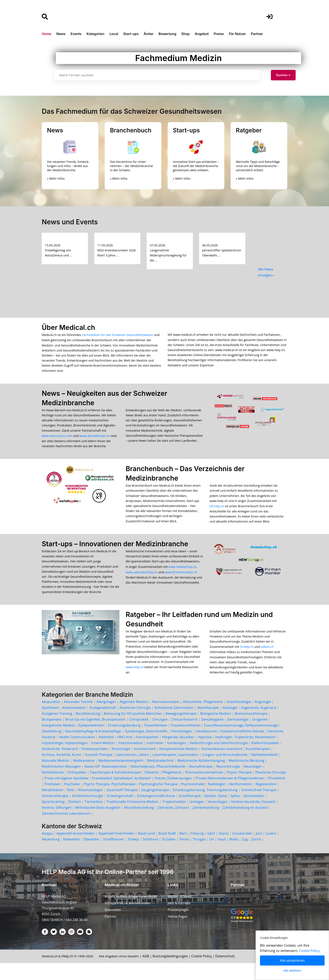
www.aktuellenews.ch (95, 441)
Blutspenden (52, 736)
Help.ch (68, 973)
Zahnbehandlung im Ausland (245, 824)
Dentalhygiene (212, 736)
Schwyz (133, 856)
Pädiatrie (152, 789)
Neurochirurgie (228, 783)
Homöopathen (147, 753)
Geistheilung (52, 747)
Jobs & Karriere (179, 920)
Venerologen (217, 818)
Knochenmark (145, 765)
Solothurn (150, 856)
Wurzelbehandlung (139, 824)
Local (114, 34)
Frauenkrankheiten (186, 742)
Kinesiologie (121, 765)
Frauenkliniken (156, 742)
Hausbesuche (206, 747)
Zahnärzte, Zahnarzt (173, 824)
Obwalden (91, 856)
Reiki (71, 806)
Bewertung (167, 34)
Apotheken (50, 724)
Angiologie (263, 718)
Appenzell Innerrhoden (116, 850)
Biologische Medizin (216, 730)
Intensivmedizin (131, 759)
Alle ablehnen (292, 971)
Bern (183, 850)
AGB (151, 973)
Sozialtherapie (190, 812)
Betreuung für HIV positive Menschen (133, 730)
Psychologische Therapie (158, 800)
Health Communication (77, 753)
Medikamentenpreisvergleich (121, 777)
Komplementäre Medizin (178, 765)
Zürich (256, 856)
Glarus (224, 850)
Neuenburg (51, 856)
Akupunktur (51, 718)
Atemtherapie (208, 724)
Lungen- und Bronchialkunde (225, 771)
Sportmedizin (254, 812)
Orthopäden (77, 789)
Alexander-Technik (78, 718)
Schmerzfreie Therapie (259, 806)
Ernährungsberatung (124, 742)
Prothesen (53, 800)
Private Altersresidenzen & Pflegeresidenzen (230, 794)
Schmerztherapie (55, 812)
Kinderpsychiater (95, 765)
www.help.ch (135, 683)
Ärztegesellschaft (103, 724)
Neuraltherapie (201, 783)
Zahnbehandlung (206, 824)
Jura (259, 850)
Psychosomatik (193, 800)
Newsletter (113, 927)
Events (76, 34)
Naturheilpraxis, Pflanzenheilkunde (158, 783)
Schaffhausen (114, 856)
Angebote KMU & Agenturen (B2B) (131, 913)
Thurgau (199, 856)
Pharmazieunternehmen (204, 789)
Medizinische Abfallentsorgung (201, 777)
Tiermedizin (94, 818)
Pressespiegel (178, 927)
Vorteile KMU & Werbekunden (128, 920)
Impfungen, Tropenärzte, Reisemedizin (245, 753)
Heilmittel (106, 753)
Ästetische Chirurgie (135, 724)
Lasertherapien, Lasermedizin (176, 771)
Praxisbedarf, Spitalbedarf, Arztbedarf (122, 794)
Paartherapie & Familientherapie (115, 789)
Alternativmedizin (165, 718)
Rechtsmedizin (241, 800)
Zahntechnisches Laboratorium (66, 830)
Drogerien (260, 736)
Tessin (184, 856)
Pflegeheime (172, 789)
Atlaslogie (230, 724)
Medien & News (180, 913)
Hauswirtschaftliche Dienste (242, 747)
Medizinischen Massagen (61, 783)
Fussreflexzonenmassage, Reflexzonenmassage (241, 742)
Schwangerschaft (120, 812)
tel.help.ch (217, 514)
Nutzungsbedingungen (176, 973)
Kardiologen (177, 759)
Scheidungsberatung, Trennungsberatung (205, 806)
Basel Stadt (167, 850)
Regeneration (266, 800)
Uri (212, 856)
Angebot (202, 34)
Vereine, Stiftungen (57, 824)
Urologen (197, 818)
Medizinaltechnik (160, 777)
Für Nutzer (237, 34)
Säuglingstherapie (155, 806)
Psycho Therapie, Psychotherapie (110, 800)
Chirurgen (160, 736)
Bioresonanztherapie (251, 730)
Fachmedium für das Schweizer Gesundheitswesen (118, 335)
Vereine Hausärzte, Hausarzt (253, 818)
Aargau (47, 850)
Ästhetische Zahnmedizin (174, 724)
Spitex (235, 812)
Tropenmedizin (174, 818)
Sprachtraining (53, 818)
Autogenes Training (57, 730)
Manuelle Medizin (56, 777)
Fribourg (197, 850)
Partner (257, 34)
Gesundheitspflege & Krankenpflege (93, 747)
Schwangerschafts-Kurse (156, 812)
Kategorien (95, 34)
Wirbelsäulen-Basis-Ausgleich (98, 824)
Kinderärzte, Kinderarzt (60, 765)
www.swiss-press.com (57, 441)
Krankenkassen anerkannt (222, 765)
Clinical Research (184, 736)
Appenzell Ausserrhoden (76, 850)
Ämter (149, 34)
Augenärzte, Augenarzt (259, 724)
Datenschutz (231, 973)
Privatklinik (277, 794)
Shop (185, 34)
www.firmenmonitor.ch (181, 582)
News (61, 34)
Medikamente (84, 777)
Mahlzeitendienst (265, 771)
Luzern (271, 850)
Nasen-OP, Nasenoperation (106, 783)
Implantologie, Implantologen (65, 759)
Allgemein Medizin (134, 718)
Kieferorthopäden (265, 759)
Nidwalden (72, 856)
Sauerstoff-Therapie (122, 806)
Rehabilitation (53, 806)
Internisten (155, 759)
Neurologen (253, 783)
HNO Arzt (125, 753)
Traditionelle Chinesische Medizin (133, 818)
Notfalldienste (53, 789)
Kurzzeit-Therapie (99, 771)
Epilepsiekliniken (92, 742)
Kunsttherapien (258, 765)
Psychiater (72, 800)
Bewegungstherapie (181, 730)
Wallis (234, 856)
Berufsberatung (88, 730)
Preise (219, 34)
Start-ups (131, 34)
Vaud (222, 856)
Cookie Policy (207, 973)
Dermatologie (238, 736)
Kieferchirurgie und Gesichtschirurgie (219, 759)
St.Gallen (169, 856)
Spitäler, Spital (215, 812)
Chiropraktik (139, 736)
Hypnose (205, 753)
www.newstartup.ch (182, 577)
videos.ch (267, 661)
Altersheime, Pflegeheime (203, 718)
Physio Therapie (239, 789)
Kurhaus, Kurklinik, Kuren (62, 771)
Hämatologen (182, 747)
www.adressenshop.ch (142, 582)
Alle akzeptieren (292, 960)
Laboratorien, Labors (132, 771)
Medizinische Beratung (247, 777)
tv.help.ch (247, 661)
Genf (211, 850)
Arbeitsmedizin (74, 724)
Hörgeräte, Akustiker (178, 753)
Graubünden (242, 850)
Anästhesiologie (239, 718)
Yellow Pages (178, 933)
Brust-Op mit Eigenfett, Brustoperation (95, 736)
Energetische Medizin (58, 742)
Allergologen (106, 718)
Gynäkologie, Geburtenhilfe (146, 747)
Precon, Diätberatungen (173, 794)
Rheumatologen (91, 806)
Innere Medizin (103, 759)
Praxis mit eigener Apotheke (67, 794)
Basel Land (146, 850)
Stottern (75, 818)
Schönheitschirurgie (87, 812)
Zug (245, 856)
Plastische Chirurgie (271, 789)
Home (47, 34)
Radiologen (217, 800)
